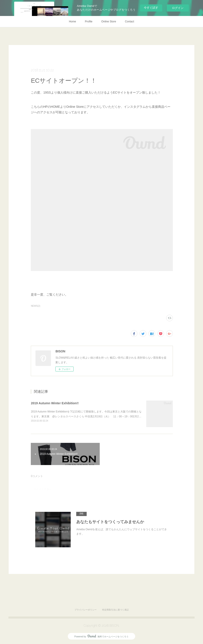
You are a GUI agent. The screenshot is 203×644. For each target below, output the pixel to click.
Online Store (109, 22)
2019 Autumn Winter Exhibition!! (55, 403)
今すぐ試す (151, 8)
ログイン (178, 8)
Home (72, 22)
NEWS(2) (35, 306)
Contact (130, 22)
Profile (89, 22)
